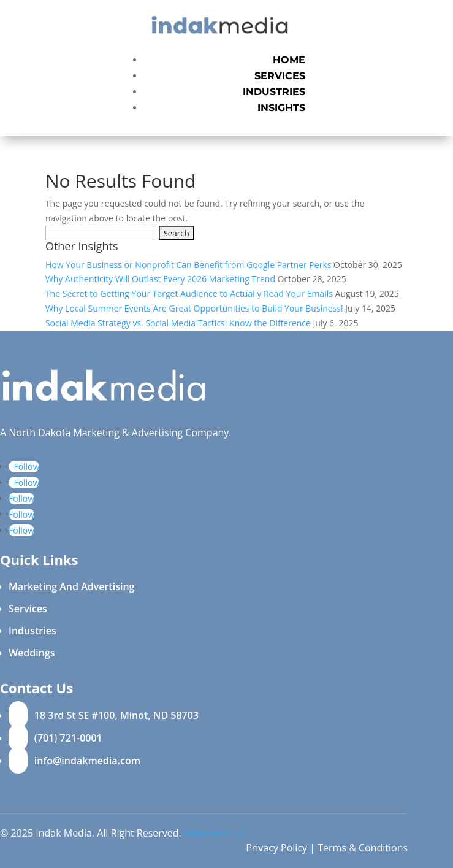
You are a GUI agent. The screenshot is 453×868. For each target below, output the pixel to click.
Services (280, 76)
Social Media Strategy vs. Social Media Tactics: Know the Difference (178, 323)
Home (289, 60)
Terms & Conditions (363, 848)
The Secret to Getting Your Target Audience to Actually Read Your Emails (189, 294)
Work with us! (215, 833)
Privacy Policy (276, 848)
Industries (274, 92)
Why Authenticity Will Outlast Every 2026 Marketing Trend (160, 279)
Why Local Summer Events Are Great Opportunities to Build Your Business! (194, 308)
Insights (281, 108)
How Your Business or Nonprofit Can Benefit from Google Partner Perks (188, 265)
